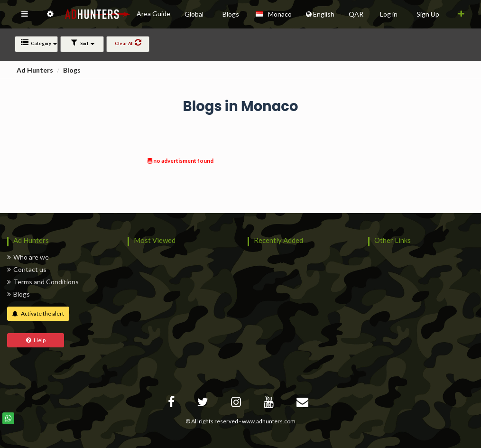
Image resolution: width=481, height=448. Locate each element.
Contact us (27, 269)
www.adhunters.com (269, 421)
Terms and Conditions (43, 282)
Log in (389, 14)
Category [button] (38, 42)
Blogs (72, 70)
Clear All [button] (128, 42)
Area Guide (153, 14)
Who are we (28, 257)
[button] (25, 14)
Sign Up (428, 14)
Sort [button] (82, 42)
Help (36, 340)
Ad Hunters (35, 70)
